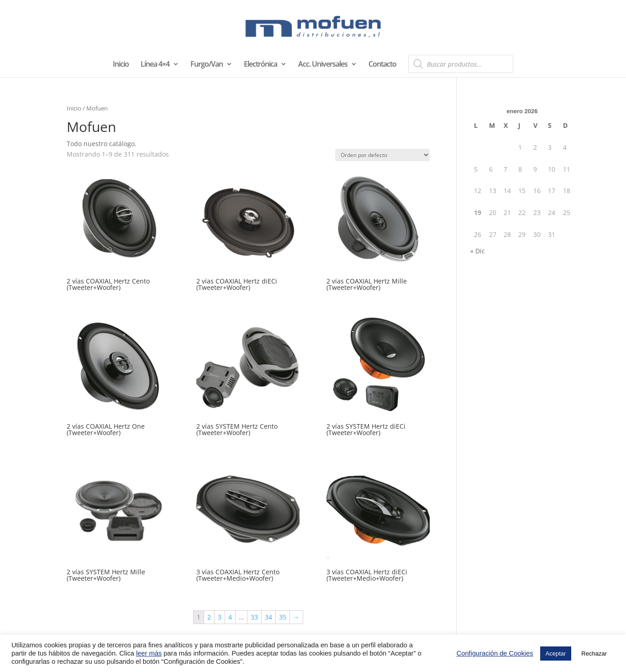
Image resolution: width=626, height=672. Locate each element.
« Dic (478, 251)
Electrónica (260, 65)
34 (268, 617)
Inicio (121, 65)
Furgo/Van (207, 65)
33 (254, 617)
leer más (149, 653)
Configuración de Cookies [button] (495, 653)
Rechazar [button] (594, 654)
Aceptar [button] (556, 654)
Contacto (382, 65)
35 (283, 617)
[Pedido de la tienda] (382, 155)
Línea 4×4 (155, 65)
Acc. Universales (323, 65)
